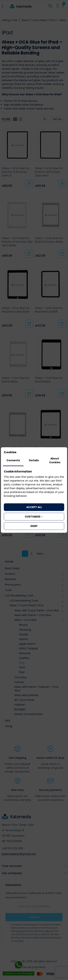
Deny (34, 526)
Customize (34, 517)
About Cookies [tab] (55, 460)
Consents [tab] (13, 460)
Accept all (34, 507)
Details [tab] (34, 460)
